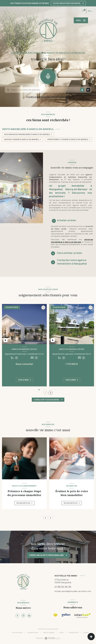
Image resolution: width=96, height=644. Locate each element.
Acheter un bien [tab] (66, 220)
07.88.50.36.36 (63, 587)
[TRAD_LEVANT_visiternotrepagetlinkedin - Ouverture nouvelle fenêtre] (29, 616)
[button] (50, 393)
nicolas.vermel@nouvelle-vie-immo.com (73, 591)
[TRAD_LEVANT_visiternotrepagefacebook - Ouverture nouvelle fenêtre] (17, 616)
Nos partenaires (33, 633)
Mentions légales (49, 633)
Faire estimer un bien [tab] (69, 253)
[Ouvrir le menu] (81, 20)
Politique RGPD (74, 633)
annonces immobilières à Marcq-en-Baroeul (72, 241)
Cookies (86, 633)
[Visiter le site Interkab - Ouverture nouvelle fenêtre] (66, 615)
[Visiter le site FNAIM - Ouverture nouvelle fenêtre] (55, 615)
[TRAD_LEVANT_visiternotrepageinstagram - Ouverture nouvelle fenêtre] (23, 616)
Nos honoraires (17, 633)
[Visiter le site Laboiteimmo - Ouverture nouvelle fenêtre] (52, 638)
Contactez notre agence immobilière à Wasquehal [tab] (72, 262)
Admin (62, 633)
